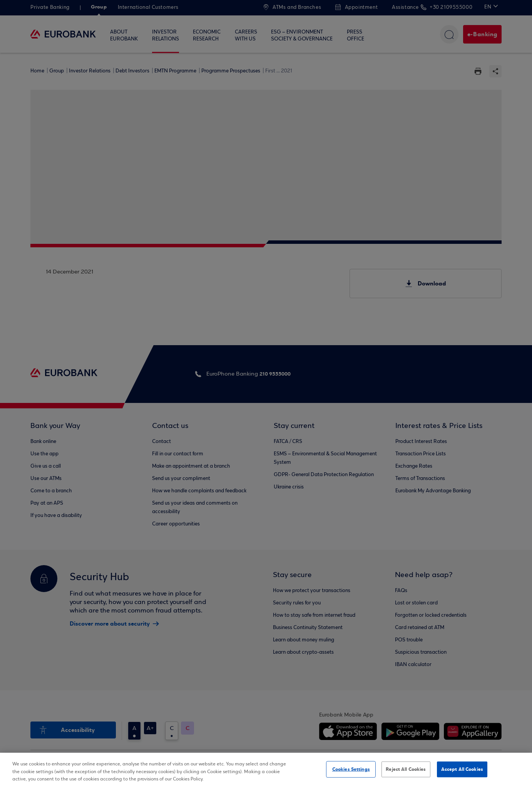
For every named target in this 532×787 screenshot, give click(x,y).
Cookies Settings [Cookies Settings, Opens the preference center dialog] (351, 769)
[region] (266, 770)
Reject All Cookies (406, 769)
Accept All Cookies (462, 769)
